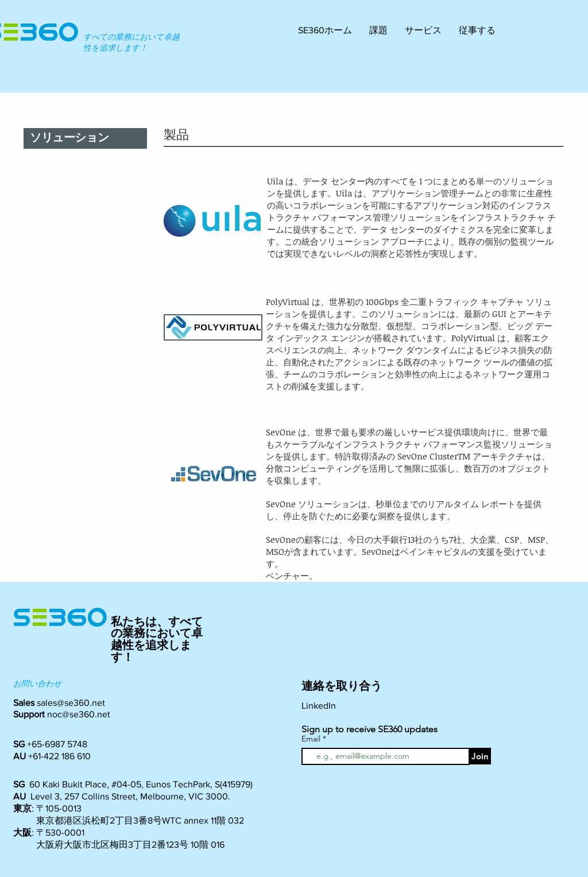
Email (312, 739)
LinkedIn (319, 706)
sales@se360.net (71, 703)
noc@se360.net (79, 714)
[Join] (480, 756)
